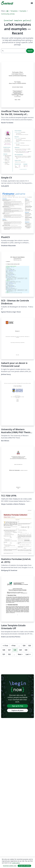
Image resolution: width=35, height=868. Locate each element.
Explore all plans (18, 710)
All (7, 11)
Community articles (8, 14)
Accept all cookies (24, 866)
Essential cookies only (10, 866)
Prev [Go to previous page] (13, 646)
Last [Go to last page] (28, 654)
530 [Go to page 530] (26, 650)
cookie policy (16, 863)
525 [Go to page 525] (30, 646)
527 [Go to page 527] (9, 650)
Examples (23, 11)
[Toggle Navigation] (32, 3)
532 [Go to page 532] (9, 654)
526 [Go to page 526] (4, 650)
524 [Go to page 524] (24, 646)
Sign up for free (18, 706)
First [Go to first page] (5, 646)
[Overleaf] (7, 3)
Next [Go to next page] (20, 654)
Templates (14, 11)
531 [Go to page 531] (4, 654)
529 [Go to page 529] (20, 650)
